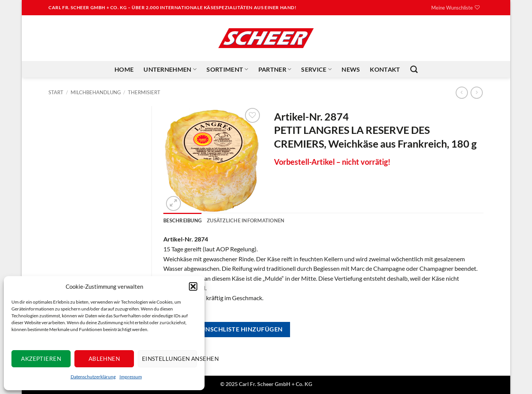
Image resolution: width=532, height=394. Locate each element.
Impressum (131, 377)
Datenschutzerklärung (93, 377)
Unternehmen (170, 69)
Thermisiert (144, 92)
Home (124, 69)
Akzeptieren (41, 359)
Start (56, 92)
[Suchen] (414, 69)
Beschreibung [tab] (182, 220)
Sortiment (227, 69)
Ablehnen (104, 359)
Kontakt (385, 69)
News (351, 69)
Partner (275, 69)
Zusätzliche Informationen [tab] (246, 220)
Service (316, 69)
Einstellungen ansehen (169, 359)
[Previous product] (476, 92)
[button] (193, 286)
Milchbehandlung (96, 92)
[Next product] (462, 92)
